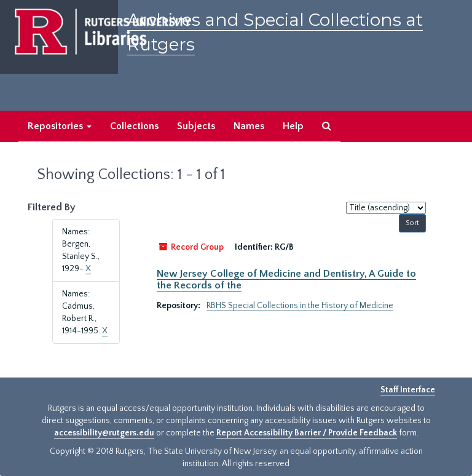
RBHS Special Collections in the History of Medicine (300, 306)
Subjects (196, 126)
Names (249, 126)
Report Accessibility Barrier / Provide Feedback (307, 433)
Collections (134, 126)
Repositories (60, 126)
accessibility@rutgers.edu (104, 433)
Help (293, 126)
